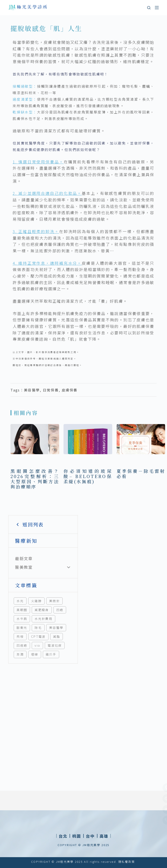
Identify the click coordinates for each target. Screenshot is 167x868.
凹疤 (60, 610)
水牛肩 (22, 619)
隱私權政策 (127, 862)
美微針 (54, 601)
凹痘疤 (22, 645)
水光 (20, 601)
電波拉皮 (55, 645)
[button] (77, 836)
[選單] (157, 8)
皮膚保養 (70, 390)
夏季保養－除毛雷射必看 (141, 474)
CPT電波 (38, 636)
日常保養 (51, 390)
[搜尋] (149, 8)
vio (37, 645)
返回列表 (29, 524)
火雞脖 (36, 601)
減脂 (57, 636)
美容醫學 (56, 628)
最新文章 (24, 558)
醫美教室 (24, 567)
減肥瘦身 (42, 610)
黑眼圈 (22, 610)
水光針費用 (43, 619)
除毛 (38, 628)
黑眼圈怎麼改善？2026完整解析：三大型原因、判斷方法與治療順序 (35, 479)
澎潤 (20, 654)
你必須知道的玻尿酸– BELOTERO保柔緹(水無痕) (88, 476)
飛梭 (20, 636)
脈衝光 (22, 628)
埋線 (35, 654)
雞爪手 (51, 654)
